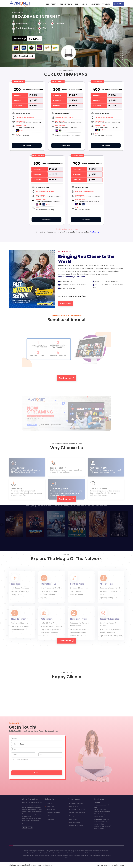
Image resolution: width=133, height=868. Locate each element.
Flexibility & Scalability (20, 596)
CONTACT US (95, 4)
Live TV (118, 4)
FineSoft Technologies (115, 865)
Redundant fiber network (110, 592)
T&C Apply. (95, 232)
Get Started (66, 378)
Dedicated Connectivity (80, 592)
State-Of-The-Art (48, 627)
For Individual (66, 4)
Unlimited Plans (17, 599)
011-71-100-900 (86, 296)
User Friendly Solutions (20, 631)
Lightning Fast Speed (108, 602)
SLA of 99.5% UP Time (49, 596)
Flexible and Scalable (19, 627)
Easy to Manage (17, 634)
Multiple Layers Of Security (51, 631)
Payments (106, 4)
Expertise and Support (79, 634)
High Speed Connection (20, 592)
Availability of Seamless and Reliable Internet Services (50, 637)
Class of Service (77, 599)
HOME (47, 4)
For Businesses (81, 4)
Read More (73, 303)
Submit (37, 773)
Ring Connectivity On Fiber (51, 592)
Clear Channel (76, 596)
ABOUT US (55, 4)
